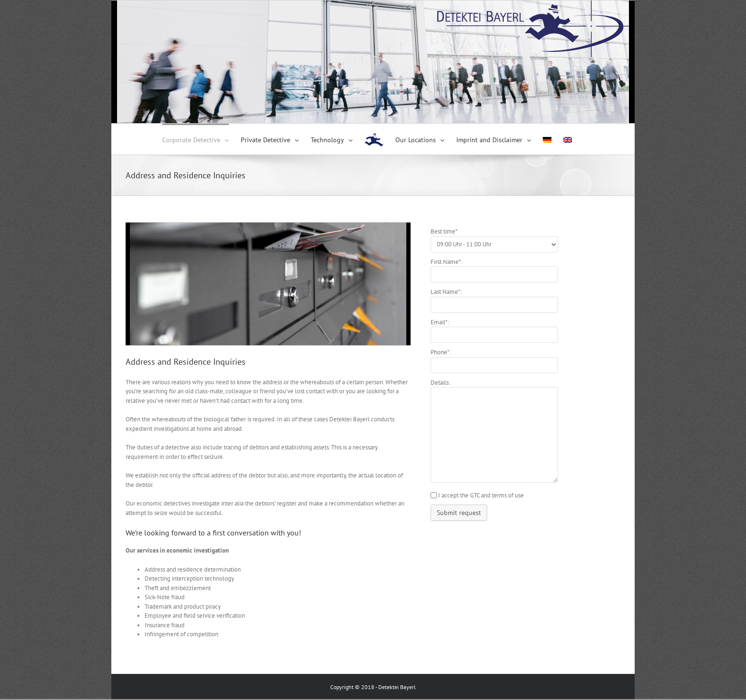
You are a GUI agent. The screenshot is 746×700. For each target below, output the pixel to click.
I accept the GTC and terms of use (481, 495)
